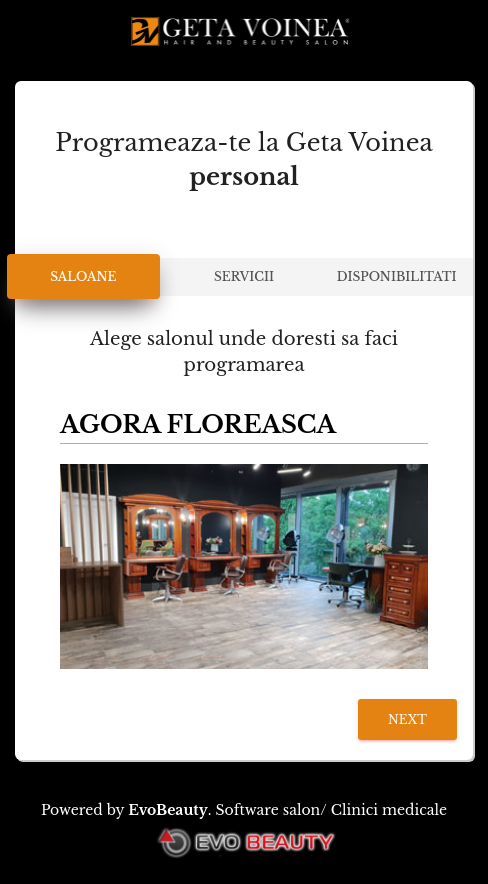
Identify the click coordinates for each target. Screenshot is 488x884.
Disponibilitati (397, 276)
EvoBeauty (168, 810)
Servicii (244, 276)
